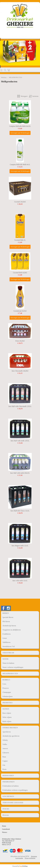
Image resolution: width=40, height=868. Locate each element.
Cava (4, 684)
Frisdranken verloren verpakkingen (15, 790)
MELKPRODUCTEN (10, 674)
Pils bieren (6, 621)
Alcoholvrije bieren (9, 626)
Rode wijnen (7, 721)
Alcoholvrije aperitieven (11, 736)
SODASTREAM (8, 653)
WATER (5, 659)
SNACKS (6, 809)
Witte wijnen (7, 717)
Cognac (5, 761)
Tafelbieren (6, 642)
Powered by (20, 866)
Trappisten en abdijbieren (12, 630)
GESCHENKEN (8, 796)
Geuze (5, 638)
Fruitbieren (7, 634)
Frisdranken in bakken (11, 786)
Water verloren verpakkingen (13, 667)
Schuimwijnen (7, 696)
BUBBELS (6, 680)
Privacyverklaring (30, 858)
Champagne (7, 692)
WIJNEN (6, 709)
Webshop (4, 77)
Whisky (5, 740)
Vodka (5, 744)
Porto (4, 769)
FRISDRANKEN (8, 782)
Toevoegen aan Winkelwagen (20, 133)
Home (4, 826)
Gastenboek (6, 829)
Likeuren (6, 753)
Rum (4, 757)
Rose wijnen (7, 713)
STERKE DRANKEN (10, 728)
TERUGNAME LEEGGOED (13, 803)
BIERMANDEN (8, 776)
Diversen (6, 815)
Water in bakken (8, 663)
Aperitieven (7, 732)
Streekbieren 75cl (9, 646)
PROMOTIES (7, 703)
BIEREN (6, 613)
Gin (4, 765)
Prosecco (6, 688)
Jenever (5, 748)
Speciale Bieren (8, 617)
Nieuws (5, 832)
